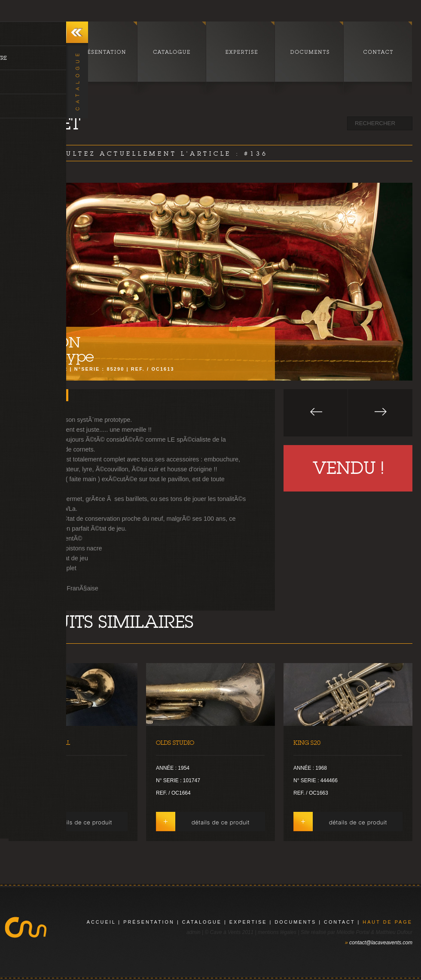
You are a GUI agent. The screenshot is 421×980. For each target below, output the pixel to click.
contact (339, 922)
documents (295, 922)
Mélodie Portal (353, 932)
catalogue (202, 922)
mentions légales (277, 932)
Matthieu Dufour (394, 932)
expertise (248, 922)
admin (194, 932)
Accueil (101, 922)
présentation (149, 922)
